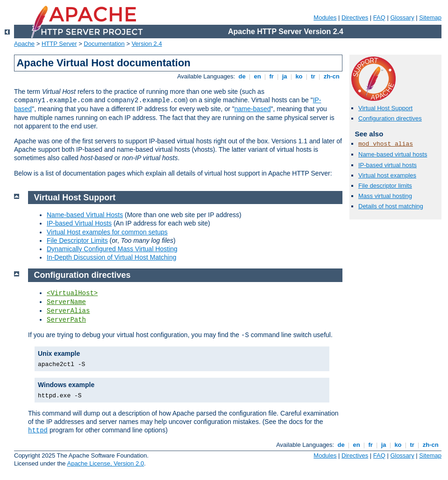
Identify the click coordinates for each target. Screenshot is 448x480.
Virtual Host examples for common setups (107, 232)
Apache (24, 44)
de (242, 76)
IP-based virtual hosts (388, 165)
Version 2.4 (147, 44)
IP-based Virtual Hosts (79, 223)
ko (299, 76)
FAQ (379, 18)
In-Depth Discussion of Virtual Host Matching (112, 257)
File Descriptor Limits (77, 240)
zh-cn (331, 76)
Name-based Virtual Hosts (85, 215)
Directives (355, 18)
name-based (253, 109)
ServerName (66, 302)
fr (272, 76)
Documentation (104, 44)
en (257, 76)
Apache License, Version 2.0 (105, 463)
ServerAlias (68, 311)
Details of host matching (391, 206)
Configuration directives (390, 118)
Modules (325, 18)
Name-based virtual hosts (393, 154)
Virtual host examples (387, 175)
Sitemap (430, 18)
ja (284, 76)
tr (313, 76)
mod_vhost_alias (386, 144)
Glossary (402, 18)
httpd (38, 431)
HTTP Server (59, 44)
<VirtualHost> (72, 293)
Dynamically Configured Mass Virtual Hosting (112, 249)
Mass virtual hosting (385, 196)
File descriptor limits (385, 186)
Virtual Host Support (385, 108)
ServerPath (66, 320)
